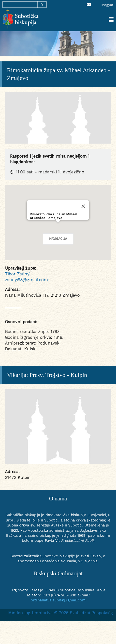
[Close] (83, 206)
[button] (86, 20)
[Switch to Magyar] (107, 5)
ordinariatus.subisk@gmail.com (58, 600)
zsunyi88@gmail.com (26, 280)
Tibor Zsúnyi (18, 274)
